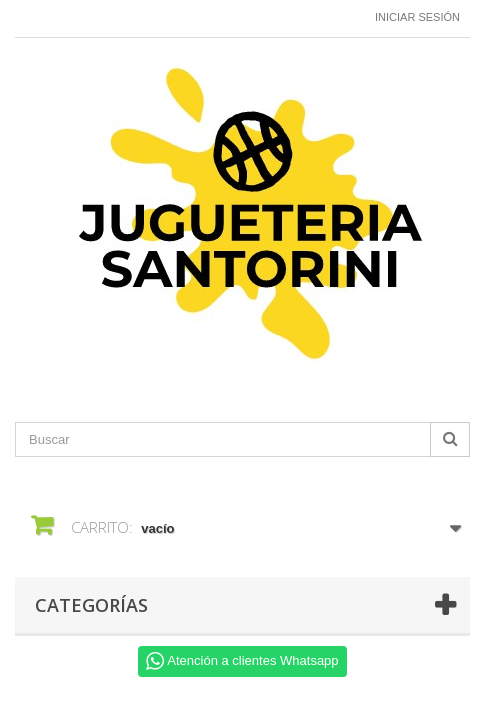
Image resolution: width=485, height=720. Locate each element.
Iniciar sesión (417, 17)
